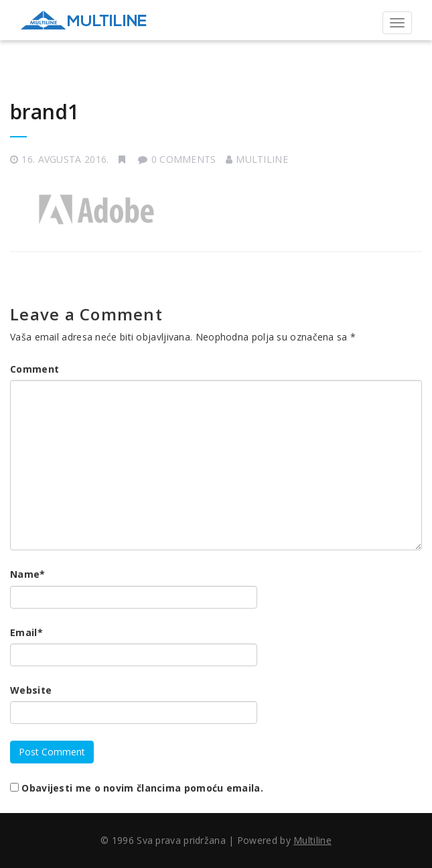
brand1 (45, 112)
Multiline (262, 159)
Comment (34, 369)
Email (26, 632)
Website (31, 690)
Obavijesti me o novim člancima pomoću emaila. (142, 788)
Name (28, 574)
